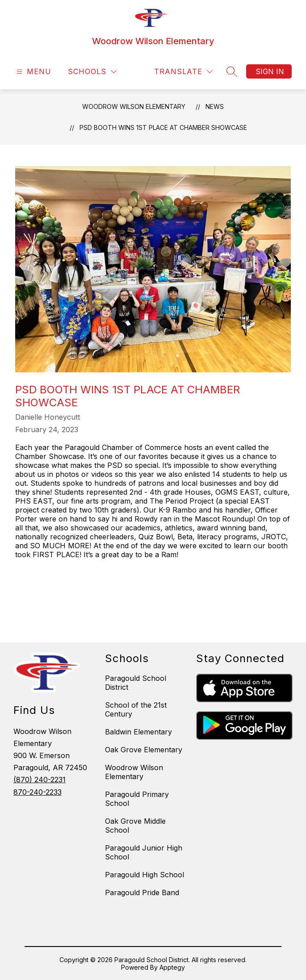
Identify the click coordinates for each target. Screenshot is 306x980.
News (215, 106)
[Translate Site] (183, 72)
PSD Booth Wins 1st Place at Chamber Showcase (163, 127)
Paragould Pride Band (142, 892)
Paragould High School (145, 875)
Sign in (270, 71)
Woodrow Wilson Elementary (134, 106)
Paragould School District (136, 683)
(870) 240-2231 (40, 780)
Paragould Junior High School (144, 852)
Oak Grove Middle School (135, 826)
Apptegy (172, 967)
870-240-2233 (38, 792)
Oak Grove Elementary (144, 750)
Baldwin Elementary (138, 732)
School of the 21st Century (136, 709)
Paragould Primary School (137, 799)
